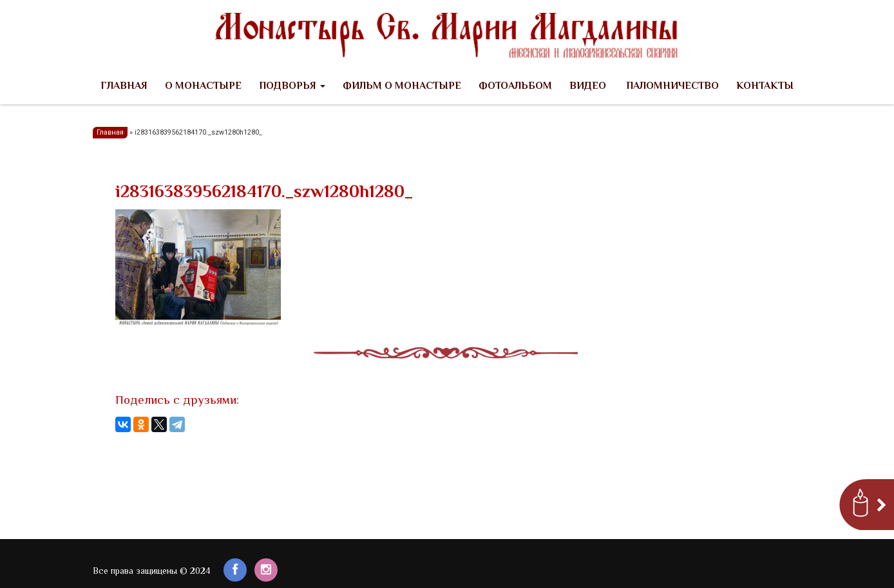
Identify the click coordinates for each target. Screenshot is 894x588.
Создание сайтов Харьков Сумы (492, 444)
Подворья (292, 87)
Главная (124, 87)
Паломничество (671, 87)
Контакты (765, 87)
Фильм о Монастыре (402, 87)
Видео (588, 87)
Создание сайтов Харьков (488, 534)
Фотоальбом (515, 87)
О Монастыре (203, 87)
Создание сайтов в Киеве (389, 444)
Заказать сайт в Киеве (400, 534)
